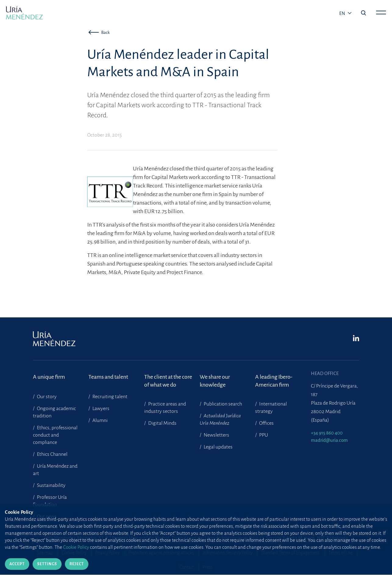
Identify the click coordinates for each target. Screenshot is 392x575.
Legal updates (218, 447)
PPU (263, 435)
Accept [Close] (17, 564)
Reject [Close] (77, 564)
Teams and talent (108, 377)
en (343, 13)
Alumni (100, 420)
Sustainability (51, 485)
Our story (46, 397)
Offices (266, 423)
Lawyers (100, 409)
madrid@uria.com (329, 440)
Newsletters (216, 435)
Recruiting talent (109, 397)
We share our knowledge (215, 381)
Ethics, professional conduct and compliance (55, 435)
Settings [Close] (47, 564)
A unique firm (49, 377)
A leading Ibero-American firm (274, 381)
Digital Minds (162, 423)
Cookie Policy (76, 547)
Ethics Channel (52, 454)
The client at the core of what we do (168, 381)
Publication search (222, 404)
